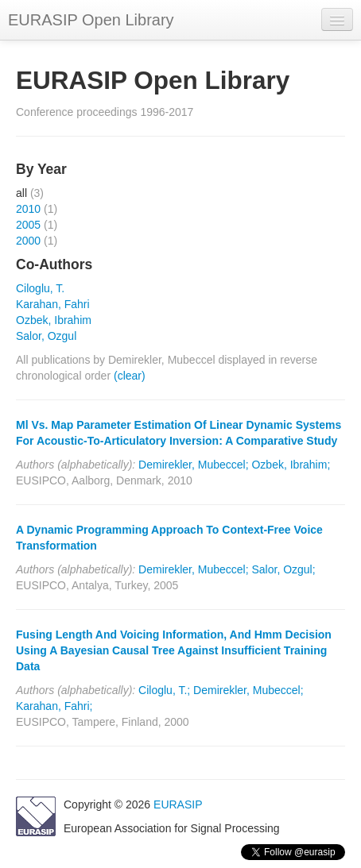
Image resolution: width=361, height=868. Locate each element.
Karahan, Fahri (53, 304)
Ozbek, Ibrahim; (291, 465)
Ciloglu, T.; (164, 690)
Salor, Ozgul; (283, 569)
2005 (28, 225)
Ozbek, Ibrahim (54, 320)
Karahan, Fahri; (54, 706)
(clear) (130, 376)
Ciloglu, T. (40, 288)
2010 (28, 209)
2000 (28, 241)
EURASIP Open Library (91, 20)
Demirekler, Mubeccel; (194, 465)
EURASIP (178, 804)
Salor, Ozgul (46, 336)
